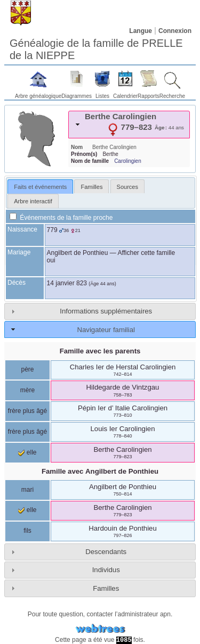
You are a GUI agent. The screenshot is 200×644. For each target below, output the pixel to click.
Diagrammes (77, 96)
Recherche (172, 96)
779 (52, 230)
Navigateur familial (106, 330)
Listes (102, 96)
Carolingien (128, 161)
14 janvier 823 (67, 283)
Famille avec (100, 471)
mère (27, 390)
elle (27, 452)
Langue (141, 31)
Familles (106, 588)
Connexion (175, 31)
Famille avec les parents (100, 351)
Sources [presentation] (127, 187)
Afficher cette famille (146, 253)
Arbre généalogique (38, 96)
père (27, 369)
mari (27, 490)
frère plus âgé (27, 411)
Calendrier (125, 96)
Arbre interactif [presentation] (33, 201)
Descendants (106, 552)
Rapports (149, 96)
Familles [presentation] (91, 187)
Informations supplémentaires (106, 311)
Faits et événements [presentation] (40, 187)
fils (27, 531)
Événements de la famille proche (61, 218)
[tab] (129, 125)
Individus (106, 570)
